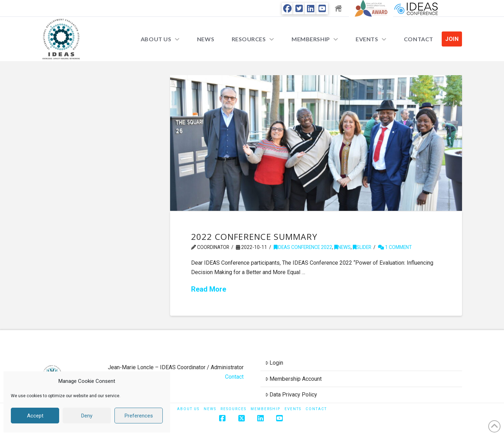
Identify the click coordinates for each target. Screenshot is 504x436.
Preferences (139, 416)
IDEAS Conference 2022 (303, 247)
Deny (87, 416)
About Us (188, 409)
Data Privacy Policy (291, 395)
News (342, 247)
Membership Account (294, 379)
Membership (265, 409)
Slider (362, 247)
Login (274, 363)
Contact (234, 377)
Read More (209, 289)
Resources (233, 409)
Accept (35, 416)
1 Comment (395, 247)
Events (293, 409)
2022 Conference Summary (254, 237)
